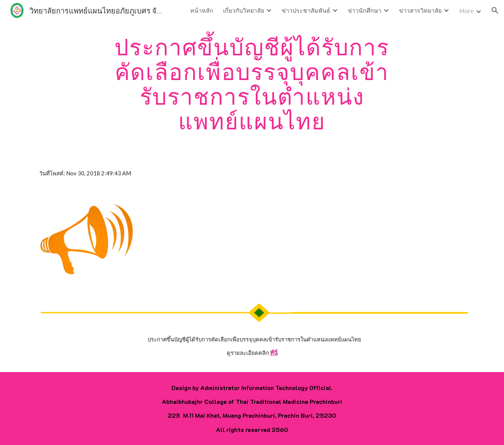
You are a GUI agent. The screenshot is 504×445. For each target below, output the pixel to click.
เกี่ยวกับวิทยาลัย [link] (244, 10)
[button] (495, 10)
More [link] (466, 11)
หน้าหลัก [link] (202, 10)
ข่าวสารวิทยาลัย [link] (420, 10)
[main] (252, 84)
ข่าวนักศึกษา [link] (365, 10)
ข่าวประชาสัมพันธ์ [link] (306, 10)
